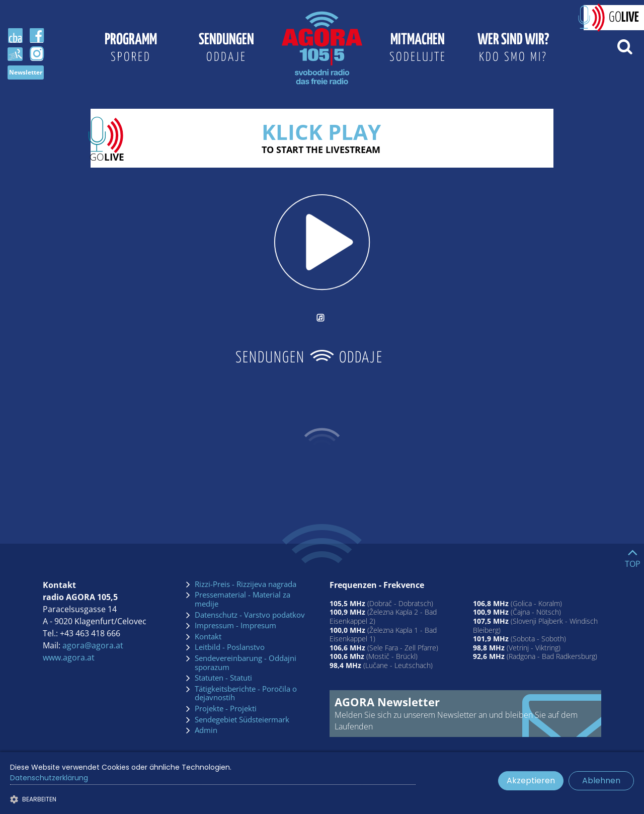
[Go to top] (633, 556)
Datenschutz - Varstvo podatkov (250, 615)
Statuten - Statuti (223, 678)
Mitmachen (418, 49)
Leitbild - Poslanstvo (230, 647)
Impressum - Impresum (235, 626)
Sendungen (226, 49)
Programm (131, 49)
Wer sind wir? (513, 49)
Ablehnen (601, 781)
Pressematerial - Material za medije (243, 599)
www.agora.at (69, 657)
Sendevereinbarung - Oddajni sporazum (246, 663)
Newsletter (26, 72)
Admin (206, 730)
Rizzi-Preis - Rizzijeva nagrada (246, 584)
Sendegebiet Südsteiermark (242, 720)
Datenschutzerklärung (49, 778)
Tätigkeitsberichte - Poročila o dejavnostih (246, 693)
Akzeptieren (531, 781)
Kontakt (208, 637)
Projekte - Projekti (226, 709)
